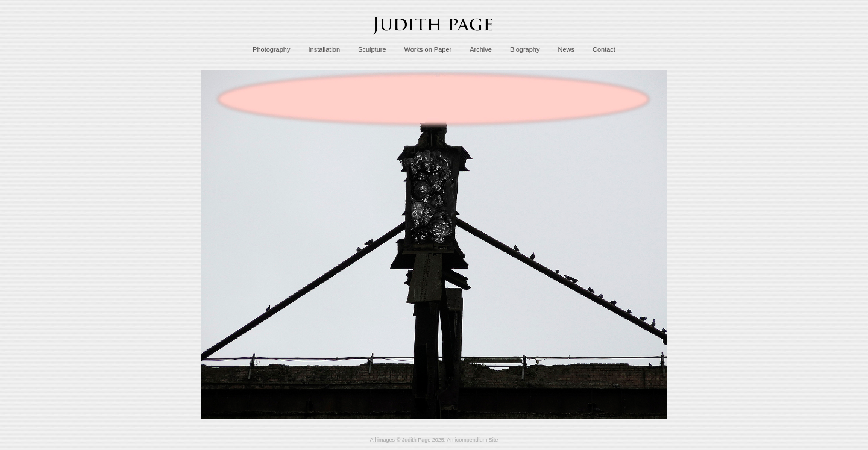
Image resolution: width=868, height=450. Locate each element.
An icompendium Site (472, 440)
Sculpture (372, 49)
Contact (604, 49)
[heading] (434, 38)
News (566, 49)
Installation (324, 49)
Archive (481, 49)
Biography (525, 49)
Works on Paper (428, 49)
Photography (271, 49)
